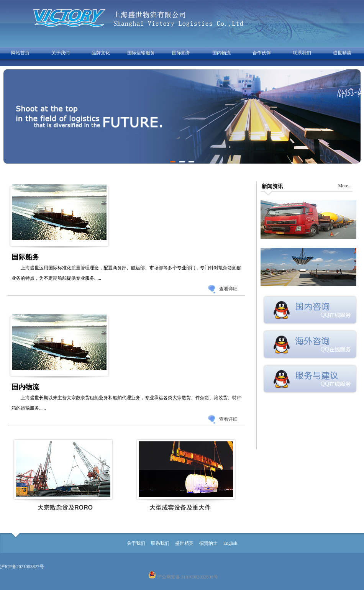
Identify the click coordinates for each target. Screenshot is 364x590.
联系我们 (302, 53)
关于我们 (61, 53)
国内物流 (221, 53)
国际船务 (181, 53)
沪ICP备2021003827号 (22, 567)
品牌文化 (101, 53)
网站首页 (20, 53)
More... (345, 186)
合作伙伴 (262, 53)
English (230, 543)
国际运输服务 (141, 53)
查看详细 (228, 289)
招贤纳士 (208, 543)
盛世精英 (342, 53)
